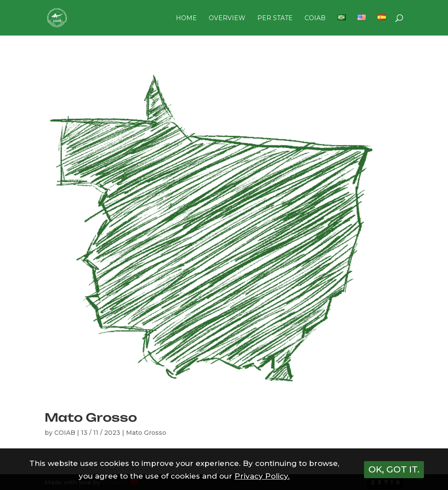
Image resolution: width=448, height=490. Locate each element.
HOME (186, 18)
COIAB (315, 18)
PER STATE (275, 18)
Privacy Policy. (262, 476)
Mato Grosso (91, 417)
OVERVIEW (227, 18)
